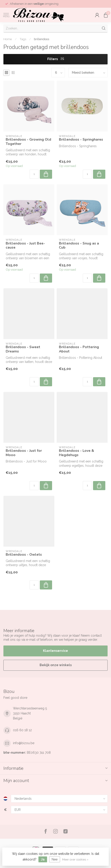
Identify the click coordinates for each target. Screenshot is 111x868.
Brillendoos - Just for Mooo (24, 453)
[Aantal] (34, 174)
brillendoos (42, 39)
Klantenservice (55, 651)
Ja (43, 859)
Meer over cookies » (75, 859)
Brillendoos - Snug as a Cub (79, 246)
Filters (56, 59)
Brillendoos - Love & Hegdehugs (76, 453)
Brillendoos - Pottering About (79, 349)
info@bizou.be (24, 743)
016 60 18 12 (22, 730)
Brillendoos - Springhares (81, 139)
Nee (55, 859)
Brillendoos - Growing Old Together (28, 142)
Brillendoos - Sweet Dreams (23, 349)
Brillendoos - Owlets (24, 555)
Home (8, 39)
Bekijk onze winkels (56, 665)
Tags (23, 39)
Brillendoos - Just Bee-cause (25, 246)
